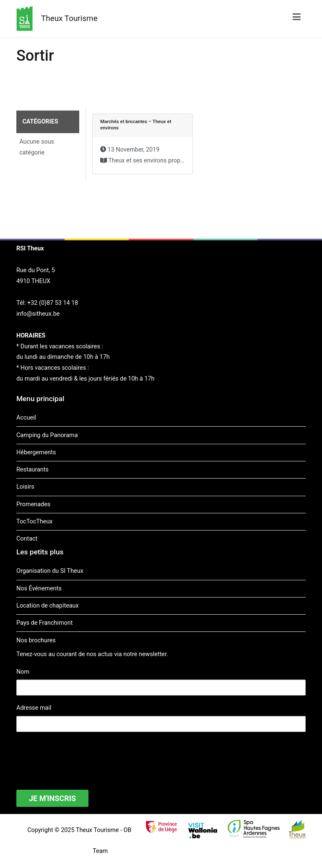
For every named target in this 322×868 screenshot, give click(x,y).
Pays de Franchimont (44, 623)
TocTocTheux (34, 522)
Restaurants (32, 470)
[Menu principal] (297, 18)
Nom (23, 672)
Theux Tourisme (69, 18)
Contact (27, 539)
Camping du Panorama (47, 435)
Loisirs (25, 487)
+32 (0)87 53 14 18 (53, 303)
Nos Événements (39, 589)
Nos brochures (36, 640)
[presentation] (80, 755)
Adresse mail (34, 708)
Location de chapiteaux (48, 606)
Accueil (26, 418)
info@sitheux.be (38, 314)
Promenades (33, 504)
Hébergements (36, 452)
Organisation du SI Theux (50, 571)
